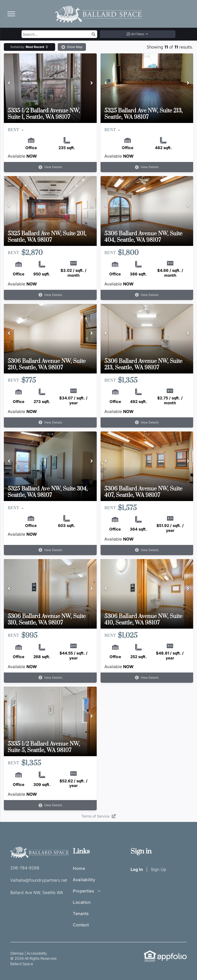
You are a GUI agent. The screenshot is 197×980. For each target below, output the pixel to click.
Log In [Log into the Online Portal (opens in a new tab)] (137, 869)
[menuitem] (89, 871)
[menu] (11, 14)
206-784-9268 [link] (25, 868)
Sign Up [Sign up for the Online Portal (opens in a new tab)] (159, 869)
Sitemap (17, 953)
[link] (150, 953)
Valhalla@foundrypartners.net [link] (39, 880)
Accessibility (37, 953)
